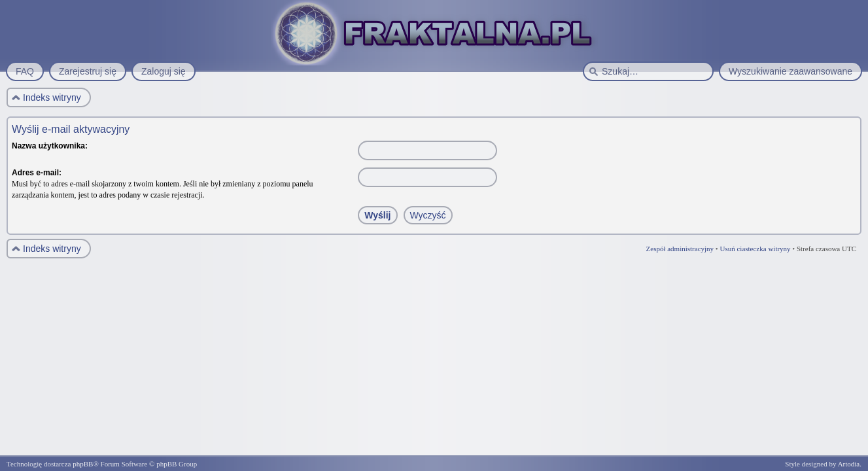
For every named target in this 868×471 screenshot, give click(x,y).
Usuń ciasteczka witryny (755, 249)
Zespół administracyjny (680, 249)
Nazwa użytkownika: (50, 146)
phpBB (83, 464)
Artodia (849, 464)
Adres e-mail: (37, 173)
